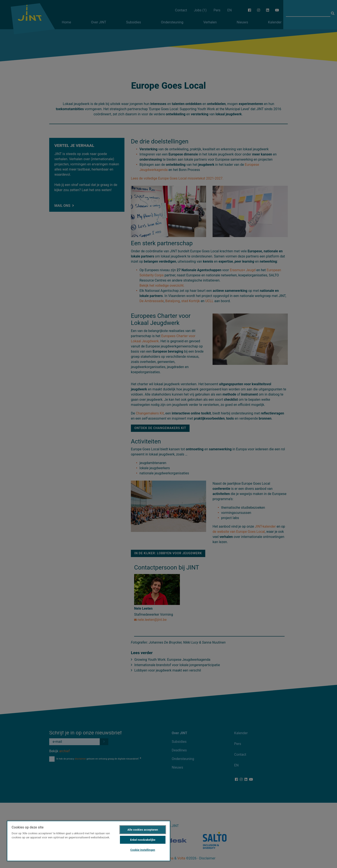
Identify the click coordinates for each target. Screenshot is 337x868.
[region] (89, 841)
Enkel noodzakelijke (143, 840)
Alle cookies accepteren (143, 830)
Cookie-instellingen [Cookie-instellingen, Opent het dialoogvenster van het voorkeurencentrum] (143, 850)
